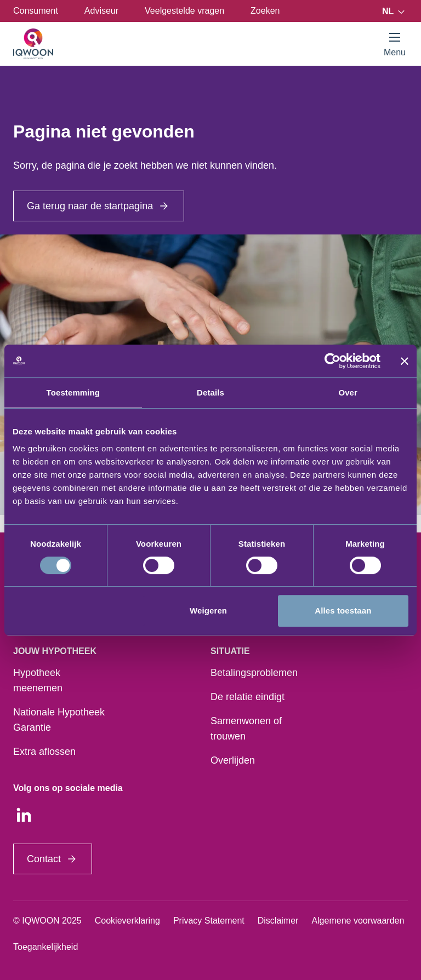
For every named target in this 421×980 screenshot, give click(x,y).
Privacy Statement (209, 921)
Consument (36, 11)
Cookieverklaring (127, 921)
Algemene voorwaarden (358, 921)
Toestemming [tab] (73, 392)
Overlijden (233, 760)
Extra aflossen (44, 752)
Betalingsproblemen (254, 673)
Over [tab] (348, 392)
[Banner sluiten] (405, 361)
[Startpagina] (33, 44)
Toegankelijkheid (45, 947)
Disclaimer (278, 921)
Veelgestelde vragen (184, 11)
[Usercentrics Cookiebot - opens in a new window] (332, 361)
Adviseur (101, 11)
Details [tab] (210, 392)
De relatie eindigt (248, 697)
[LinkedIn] (24, 815)
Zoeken (265, 11)
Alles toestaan (343, 611)
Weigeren (208, 611)
